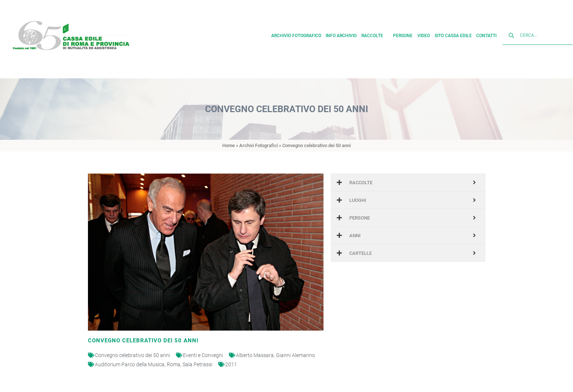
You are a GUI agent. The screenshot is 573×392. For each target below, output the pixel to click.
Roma (174, 364)
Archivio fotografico (296, 34)
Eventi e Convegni (203, 355)
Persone (403, 34)
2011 (231, 364)
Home (229, 145)
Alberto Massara (255, 355)
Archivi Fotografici (259, 145)
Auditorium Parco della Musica (130, 364)
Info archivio (341, 34)
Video (424, 34)
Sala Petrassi (197, 364)
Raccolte (375, 34)
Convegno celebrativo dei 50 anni (132, 355)
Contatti (486, 34)
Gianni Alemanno (296, 355)
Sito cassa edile (453, 34)
